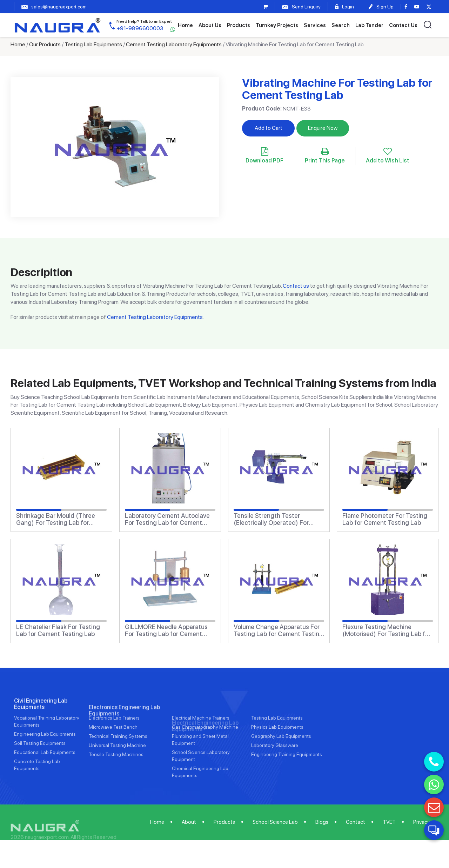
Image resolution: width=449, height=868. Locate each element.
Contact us (296, 286)
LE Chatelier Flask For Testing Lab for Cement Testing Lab (58, 630)
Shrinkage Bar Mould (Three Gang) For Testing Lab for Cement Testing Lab (56, 519)
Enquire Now (323, 128)
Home (185, 25)
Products (239, 25)
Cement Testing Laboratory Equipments (174, 44)
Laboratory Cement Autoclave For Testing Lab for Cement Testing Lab (167, 519)
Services (315, 25)
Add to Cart (269, 128)
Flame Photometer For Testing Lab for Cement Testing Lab (385, 519)
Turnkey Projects (277, 25)
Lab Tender (369, 25)
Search (341, 25)
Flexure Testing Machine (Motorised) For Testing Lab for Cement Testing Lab (387, 630)
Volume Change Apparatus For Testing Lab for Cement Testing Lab (278, 630)
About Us (210, 25)
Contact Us (403, 25)
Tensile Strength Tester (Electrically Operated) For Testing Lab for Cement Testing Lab (278, 519)
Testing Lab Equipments (93, 44)
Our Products (45, 44)
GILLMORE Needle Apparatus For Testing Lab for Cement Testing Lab (166, 630)
